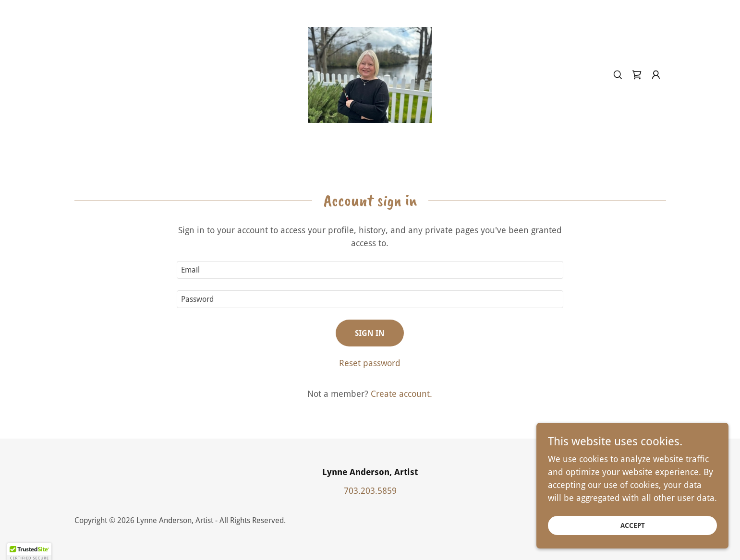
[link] (370, 74)
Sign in (370, 333)
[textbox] (370, 270)
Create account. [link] (401, 394)
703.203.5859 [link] (370, 491)
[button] (656, 75)
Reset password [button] (370, 363)
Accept (633, 525)
